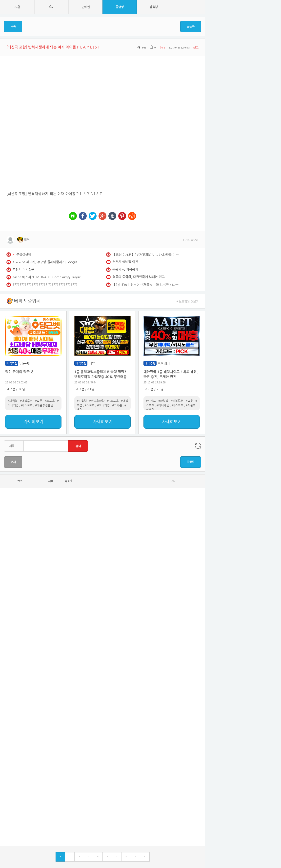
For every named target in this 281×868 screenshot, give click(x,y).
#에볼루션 (26, 401)
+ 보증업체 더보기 (188, 301)
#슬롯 (39, 401)
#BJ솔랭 (82, 401)
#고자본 (117, 405)
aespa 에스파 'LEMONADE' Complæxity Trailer (47, 277)
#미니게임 (103, 405)
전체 (13, 462)
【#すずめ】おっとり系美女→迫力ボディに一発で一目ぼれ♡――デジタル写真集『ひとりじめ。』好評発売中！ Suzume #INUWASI (147, 285)
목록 (13, 26)
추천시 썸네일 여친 (125, 262)
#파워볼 (13, 401)
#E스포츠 (27, 405)
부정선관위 (24, 254)
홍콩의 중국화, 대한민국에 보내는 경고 (139, 277)
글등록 (191, 26)
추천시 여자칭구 (23, 270)
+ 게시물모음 (191, 240)
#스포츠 (50, 401)
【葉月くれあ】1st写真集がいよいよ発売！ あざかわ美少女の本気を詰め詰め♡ (147, 254)
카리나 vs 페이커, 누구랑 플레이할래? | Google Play (47, 262)
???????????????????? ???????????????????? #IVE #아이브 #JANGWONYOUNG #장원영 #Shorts (47, 285)
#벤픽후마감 (97, 401)
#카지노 (151, 401)
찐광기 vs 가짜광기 (125, 270)
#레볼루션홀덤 (44, 405)
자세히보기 (33, 422)
